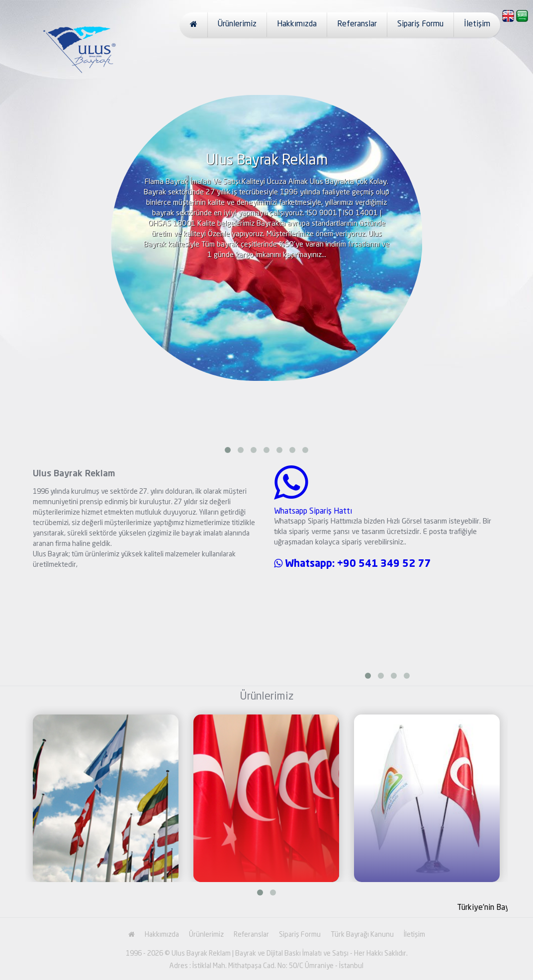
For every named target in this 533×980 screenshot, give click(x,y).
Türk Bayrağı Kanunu (362, 935)
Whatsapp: (306, 564)
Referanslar (357, 24)
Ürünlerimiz (237, 24)
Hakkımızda (297, 24)
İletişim (477, 24)
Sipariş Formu (420, 24)
